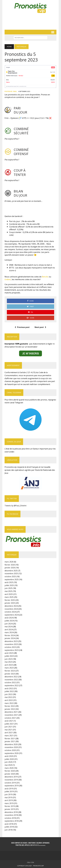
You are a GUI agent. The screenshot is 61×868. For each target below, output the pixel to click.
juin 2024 (8, 624)
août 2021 (9, 721)
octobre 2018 (10, 818)
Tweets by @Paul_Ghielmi (15, 506)
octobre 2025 (10, 576)
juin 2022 (8, 694)
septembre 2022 (12, 685)
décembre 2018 (11, 812)
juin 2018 (8, 830)
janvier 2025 (10, 603)
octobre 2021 (10, 718)
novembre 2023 (11, 644)
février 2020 (10, 771)
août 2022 (9, 688)
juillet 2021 (9, 724)
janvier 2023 (10, 674)
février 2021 (10, 739)
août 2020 (9, 756)
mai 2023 (8, 662)
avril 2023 (9, 665)
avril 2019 (9, 800)
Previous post (22, 327)
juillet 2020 (9, 759)
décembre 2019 (11, 777)
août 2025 (9, 582)
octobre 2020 (10, 750)
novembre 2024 (11, 609)
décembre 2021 (11, 712)
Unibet (8, 279)
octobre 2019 (10, 783)
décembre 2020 (11, 744)
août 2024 (9, 618)
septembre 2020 (12, 753)
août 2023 (9, 653)
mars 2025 (9, 597)
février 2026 (10, 565)
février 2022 (10, 706)
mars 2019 (9, 803)
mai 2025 (8, 591)
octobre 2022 (10, 682)
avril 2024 (9, 630)
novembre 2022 (11, 680)
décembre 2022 (11, 677)
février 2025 (10, 600)
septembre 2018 (12, 821)
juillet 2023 (9, 656)
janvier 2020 (10, 774)
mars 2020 (9, 768)
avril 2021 (9, 733)
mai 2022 (8, 697)
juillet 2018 (9, 827)
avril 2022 (9, 700)
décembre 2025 (11, 571)
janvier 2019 (10, 809)
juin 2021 (8, 727)
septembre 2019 (12, 786)
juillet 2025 (9, 585)
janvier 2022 (10, 709)
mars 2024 (9, 632)
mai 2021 (8, 730)
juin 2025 (8, 588)
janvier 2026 (10, 568)
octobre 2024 (10, 612)
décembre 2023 (11, 641)
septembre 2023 (12, 650)
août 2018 (9, 824)
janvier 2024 (10, 638)
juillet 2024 (9, 621)
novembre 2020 (11, 747)
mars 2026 (9, 562)
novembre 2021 (11, 715)
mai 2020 (8, 765)
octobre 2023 (10, 647)
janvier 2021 (10, 741)
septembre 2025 (12, 579)
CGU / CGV (30, 862)
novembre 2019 (11, 780)
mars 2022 (9, 703)
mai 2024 (8, 627)
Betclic (45, 277)
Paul (15, 91)
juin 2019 (8, 794)
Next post (40, 327)
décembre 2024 (11, 606)
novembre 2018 (11, 815)
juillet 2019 (9, 791)
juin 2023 (8, 659)
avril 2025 (9, 594)
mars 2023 (9, 668)
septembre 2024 (12, 615)
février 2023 (10, 671)
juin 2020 (8, 762)
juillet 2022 (9, 691)
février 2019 (10, 806)
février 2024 (10, 635)
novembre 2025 (11, 573)
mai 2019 (8, 797)
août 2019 (9, 789)
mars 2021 (9, 736)
